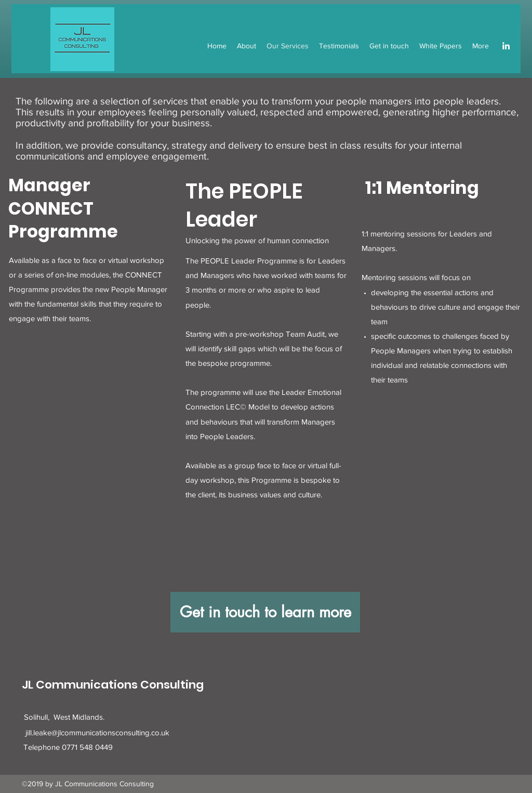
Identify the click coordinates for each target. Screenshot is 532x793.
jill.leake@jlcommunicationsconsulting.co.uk (97, 732)
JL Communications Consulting (113, 685)
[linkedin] (506, 46)
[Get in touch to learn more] (265, 612)
